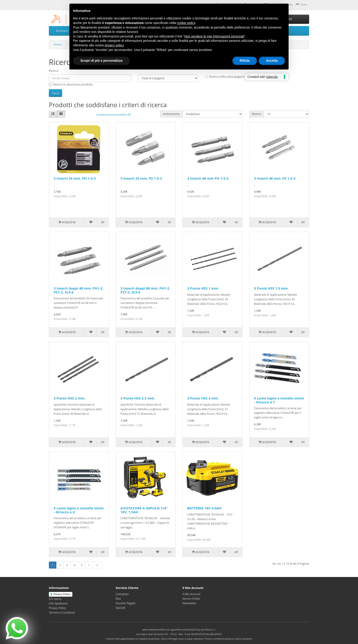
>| (97, 565)
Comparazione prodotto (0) (114, 115)
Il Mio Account (191, 594)
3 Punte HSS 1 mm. (203, 288)
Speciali (121, 608)
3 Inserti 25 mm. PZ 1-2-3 (141, 178)
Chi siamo (55, 599)
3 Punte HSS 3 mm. (203, 398)
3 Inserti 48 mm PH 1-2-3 (208, 178)
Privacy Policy (62, 594)
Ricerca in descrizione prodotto (71, 84)
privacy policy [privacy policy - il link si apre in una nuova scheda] (114, 45)
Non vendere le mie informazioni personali (214, 36)
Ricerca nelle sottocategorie (225, 77)
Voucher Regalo (126, 603)
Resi (118, 599)
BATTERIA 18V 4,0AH (204, 508)
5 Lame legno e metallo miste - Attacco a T (279, 400)
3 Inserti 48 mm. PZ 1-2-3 (275, 178)
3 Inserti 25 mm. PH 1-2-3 (75, 178)
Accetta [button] (272, 61)
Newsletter (189, 603)
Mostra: (257, 114)
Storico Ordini (191, 599)
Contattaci (122, 594)
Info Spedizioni (58, 603)
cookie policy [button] (186, 23)
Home (58, 44)
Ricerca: (54, 71)
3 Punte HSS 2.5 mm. (138, 398)
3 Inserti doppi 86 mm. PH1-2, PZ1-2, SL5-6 (145, 290)
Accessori (62, 31)
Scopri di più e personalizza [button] (101, 61)
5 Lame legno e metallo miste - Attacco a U (79, 510)
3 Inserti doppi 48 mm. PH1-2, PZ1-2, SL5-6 (79, 290)
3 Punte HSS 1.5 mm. (271, 288)
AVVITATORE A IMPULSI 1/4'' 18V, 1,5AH (144, 510)
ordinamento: (171, 114)
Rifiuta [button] (245, 61)
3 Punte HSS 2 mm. (70, 398)
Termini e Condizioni (62, 613)
